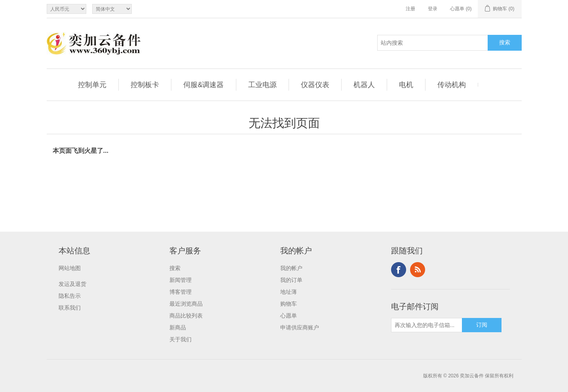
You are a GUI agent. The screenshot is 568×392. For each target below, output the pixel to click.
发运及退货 (72, 284)
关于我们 (180, 339)
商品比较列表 (186, 316)
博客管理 (180, 292)
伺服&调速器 (203, 85)
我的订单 (291, 280)
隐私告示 (70, 296)
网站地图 (70, 268)
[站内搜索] (433, 43)
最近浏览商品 (186, 304)
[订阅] (427, 325)
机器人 (364, 85)
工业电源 (262, 85)
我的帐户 (291, 268)
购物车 (289, 304)
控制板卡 (145, 85)
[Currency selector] (66, 9)
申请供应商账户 (300, 327)
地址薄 (289, 292)
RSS (418, 270)
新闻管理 (180, 280)
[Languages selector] (112, 9)
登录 (433, 9)
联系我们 (70, 308)
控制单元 (92, 85)
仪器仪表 (315, 85)
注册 (410, 9)
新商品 (178, 327)
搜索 (175, 268)
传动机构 (452, 85)
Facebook (399, 270)
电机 (406, 85)
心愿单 (289, 316)
